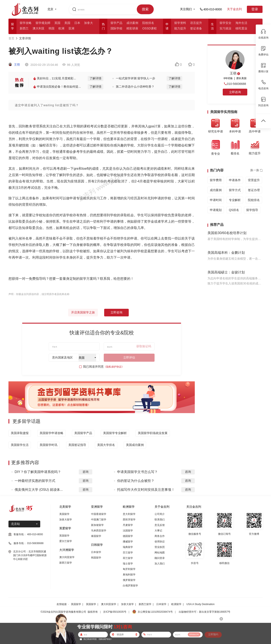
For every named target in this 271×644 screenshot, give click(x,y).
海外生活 (241, 23)
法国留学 (128, 531)
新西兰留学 (66, 563)
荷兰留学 (128, 558)
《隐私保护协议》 (114, 367)
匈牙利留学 (129, 569)
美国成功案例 (135, 445)
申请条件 (235, 180)
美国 (67, 23)
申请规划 (216, 210)
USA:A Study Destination (201, 604)
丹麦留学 (128, 525)
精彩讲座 (132, 28)
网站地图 (160, 553)
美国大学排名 (106, 445)
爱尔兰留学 (66, 541)
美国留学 (64, 514)
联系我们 (160, 520)
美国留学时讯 (48, 445)
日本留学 (96, 552)
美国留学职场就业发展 (153, 433)
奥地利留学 (129, 575)
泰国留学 (96, 536)
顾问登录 (160, 558)
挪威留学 (128, 542)
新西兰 (24, 28)
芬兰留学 (128, 553)
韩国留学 (96, 558)
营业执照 (160, 547)
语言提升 (196, 23)
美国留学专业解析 (115, 433)
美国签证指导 (77, 445)
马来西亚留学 (99, 531)
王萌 (14, 65)
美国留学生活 (20, 445)
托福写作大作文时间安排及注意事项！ (146, 490)
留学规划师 (43, 23)
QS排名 (234, 210)
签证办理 (254, 190)
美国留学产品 (83, 433)
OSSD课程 (149, 28)
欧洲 (61, 28)
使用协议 (160, 542)
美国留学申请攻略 (51, 433)
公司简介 (160, 514)
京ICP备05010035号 (115, 612)
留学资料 (180, 23)
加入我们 (160, 564)
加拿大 (88, 23)
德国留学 (128, 536)
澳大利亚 (39, 28)
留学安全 (225, 23)
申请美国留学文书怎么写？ (137, 472)
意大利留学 (129, 514)
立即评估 (129, 357)
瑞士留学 (128, 564)
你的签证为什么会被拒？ (136, 481)
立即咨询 (116, 312)
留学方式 (235, 190)
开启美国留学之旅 (83, 312)
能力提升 (180, 28)
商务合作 (160, 536)
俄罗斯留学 (129, 580)
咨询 (86, 472)
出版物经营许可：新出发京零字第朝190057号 (205, 612)
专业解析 (235, 200)
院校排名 (148, 23)
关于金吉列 (234, 9)
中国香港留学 (99, 514)
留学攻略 (26, 23)
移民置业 (241, 28)
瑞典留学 (128, 547)
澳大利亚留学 (67, 557)
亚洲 (71, 28)
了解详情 (95, 78)
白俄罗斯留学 (130, 586)
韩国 (51, 28)
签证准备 (196, 28)
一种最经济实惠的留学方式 (35, 481)
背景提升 (254, 180)
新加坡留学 (97, 525)
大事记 (158, 531)
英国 (57, 23)
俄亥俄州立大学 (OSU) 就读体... (39, 490)
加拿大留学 (66, 520)
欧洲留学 (176, 604)
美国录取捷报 (20, 433)
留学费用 (216, 180)
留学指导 (252, 210)
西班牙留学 (129, 520)
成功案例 (132, 23)
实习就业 (225, 28)
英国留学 (64, 536)
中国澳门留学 (99, 520)
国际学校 (116, 28)
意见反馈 (160, 525)
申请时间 (216, 200)
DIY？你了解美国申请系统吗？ (38, 472)
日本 (77, 23)
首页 (11, 38)
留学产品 (116, 23)
